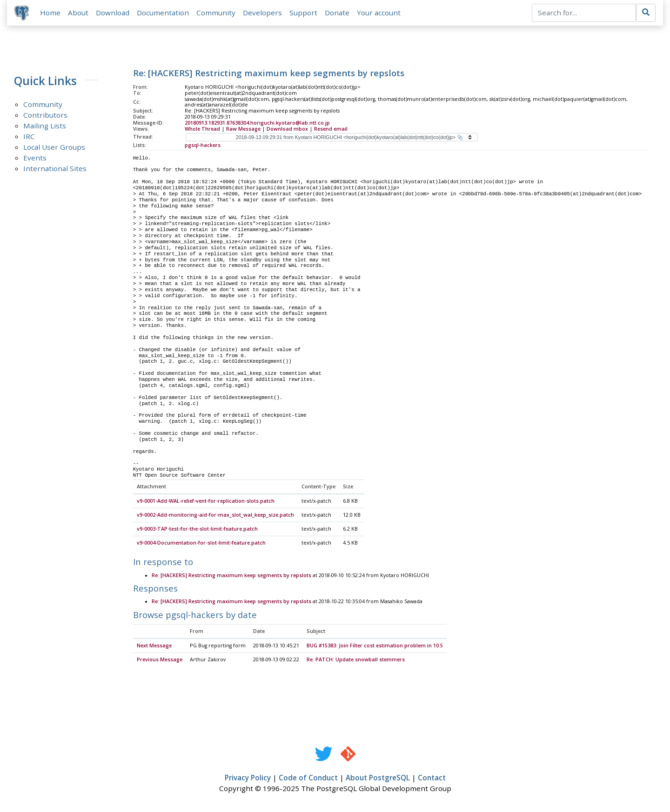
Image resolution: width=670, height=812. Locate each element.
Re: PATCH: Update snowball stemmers (356, 660)
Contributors (45, 115)
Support (303, 13)
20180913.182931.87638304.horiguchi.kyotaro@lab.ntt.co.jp (257, 123)
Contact (432, 778)
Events (35, 158)
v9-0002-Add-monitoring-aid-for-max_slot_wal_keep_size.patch (215, 515)
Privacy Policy (248, 778)
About (78, 13)
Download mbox (287, 129)
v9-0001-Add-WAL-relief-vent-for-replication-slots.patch (206, 501)
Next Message (154, 646)
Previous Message (160, 660)
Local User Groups (54, 147)
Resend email (331, 129)
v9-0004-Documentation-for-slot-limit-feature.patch (201, 543)
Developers (262, 13)
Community (216, 13)
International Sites (55, 168)
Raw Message (243, 129)
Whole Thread (202, 129)
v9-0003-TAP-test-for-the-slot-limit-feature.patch (197, 529)
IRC (29, 136)
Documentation (163, 13)
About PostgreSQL (378, 778)
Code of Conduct (308, 778)
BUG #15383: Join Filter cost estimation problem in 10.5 (375, 646)
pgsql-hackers (203, 145)
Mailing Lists (45, 126)
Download (113, 13)
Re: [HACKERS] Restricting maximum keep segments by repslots (231, 576)
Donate (337, 13)
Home (50, 13)
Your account (379, 13)
